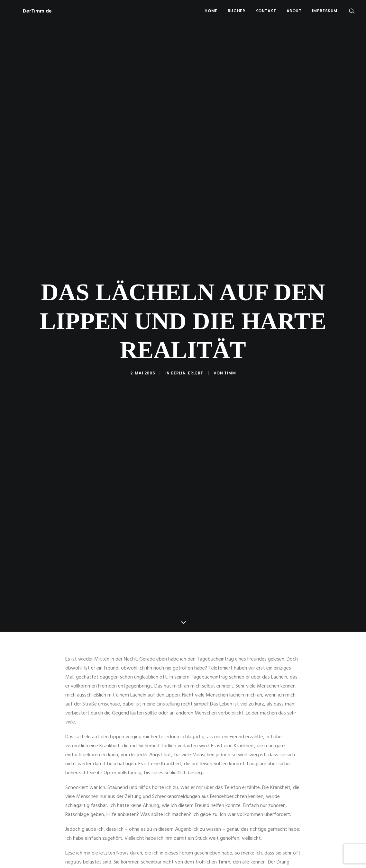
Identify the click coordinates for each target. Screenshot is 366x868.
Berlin (178, 315)
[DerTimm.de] (26, 11)
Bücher (237, 11)
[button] (352, 11)
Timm (230, 315)
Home (211, 11)
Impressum (325, 11)
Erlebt (196, 315)
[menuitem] (211, 11)
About (294, 11)
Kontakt (266, 11)
